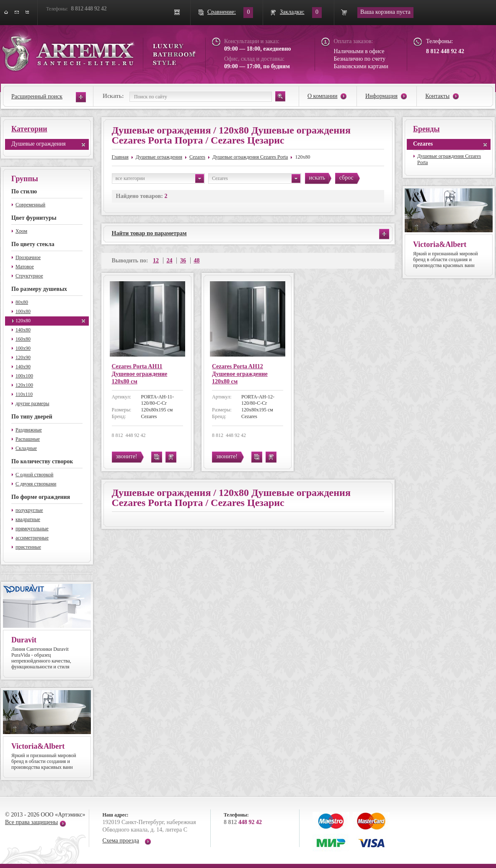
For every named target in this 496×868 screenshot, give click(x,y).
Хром (21, 231)
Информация (381, 96)
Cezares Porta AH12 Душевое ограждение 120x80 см (240, 374)
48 (197, 261)
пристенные (28, 547)
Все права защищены (31, 822)
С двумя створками (36, 484)
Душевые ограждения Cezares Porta (250, 157)
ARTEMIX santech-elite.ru (99, 51)
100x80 (23, 311)
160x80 (23, 339)
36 (183, 261)
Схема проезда (121, 841)
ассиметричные (32, 538)
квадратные (28, 519)
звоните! (127, 456)
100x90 (23, 348)
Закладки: (292, 12)
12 (156, 261)
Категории (29, 129)
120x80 (23, 321)
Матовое (25, 267)
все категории (160, 178)
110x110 (24, 394)
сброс (346, 178)
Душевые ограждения (39, 144)
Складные (26, 448)
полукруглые (29, 510)
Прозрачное (28, 257)
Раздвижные (29, 430)
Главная (120, 157)
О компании (322, 96)
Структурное (29, 276)
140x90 (23, 367)
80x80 (22, 302)
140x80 (23, 330)
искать (317, 178)
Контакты (437, 96)
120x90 (23, 357)
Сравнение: (222, 12)
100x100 (24, 376)
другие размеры (32, 403)
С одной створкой (34, 475)
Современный (30, 205)
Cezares (197, 157)
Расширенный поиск (37, 96)
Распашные (28, 439)
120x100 (24, 385)
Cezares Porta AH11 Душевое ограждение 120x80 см (140, 374)
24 (170, 261)
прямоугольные (32, 529)
